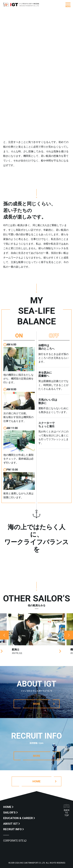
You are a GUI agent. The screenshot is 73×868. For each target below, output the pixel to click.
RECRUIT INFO (12, 829)
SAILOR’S (9, 813)
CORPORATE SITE (13, 841)
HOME (7, 807)
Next (69, 635)
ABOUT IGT (10, 824)
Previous (4, 635)
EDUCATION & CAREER (18, 818)
